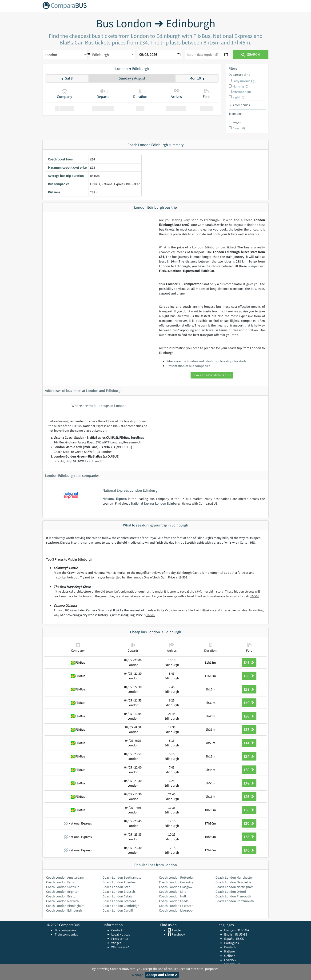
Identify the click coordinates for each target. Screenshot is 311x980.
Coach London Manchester (234, 877)
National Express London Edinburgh (156, 503)
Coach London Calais (117, 896)
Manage (138, 975)
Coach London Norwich (62, 901)
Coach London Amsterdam (65, 877)
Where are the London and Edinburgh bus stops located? (206, 361)
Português (231, 943)
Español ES (232, 939)
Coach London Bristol (61, 896)
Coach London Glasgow (176, 887)
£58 (249, 729)
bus (253, 289)
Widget (116, 943)
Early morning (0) (244, 81)
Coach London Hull (173, 896)
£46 (249, 662)
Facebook (178, 934)
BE (242, 930)
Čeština (230, 956)
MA (247, 930)
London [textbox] (51, 55)
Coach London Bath (116, 887)
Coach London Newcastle (233, 882)
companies (256, 266)
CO (242, 939)
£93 (249, 716)
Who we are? (120, 947)
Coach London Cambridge (121, 906)
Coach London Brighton (63, 892)
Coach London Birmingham (65, 906)
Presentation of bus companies (188, 366)
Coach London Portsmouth (235, 901)
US (241, 934)
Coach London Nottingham (235, 887)
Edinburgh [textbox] (101, 55)
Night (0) (238, 97)
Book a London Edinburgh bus (212, 375)
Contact (117, 930)
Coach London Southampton (123, 877)
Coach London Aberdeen (120, 882)
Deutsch (230, 947)
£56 (249, 676)
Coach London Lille (173, 892)
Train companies (66, 934)
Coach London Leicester (176, 906)
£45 (249, 850)
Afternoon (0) (242, 92)
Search (251, 54)
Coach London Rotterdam (177, 877)
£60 (249, 823)
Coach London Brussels (119, 892)
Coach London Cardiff (118, 910)
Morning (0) (240, 86)
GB (245, 934)
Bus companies (65, 930)
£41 (249, 743)
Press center (120, 939)
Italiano (230, 951)
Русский (230, 960)
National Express (115, 499)
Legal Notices (121, 934)
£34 (249, 756)
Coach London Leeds (174, 901)
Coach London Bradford (119, 901)
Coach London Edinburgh (64, 910)
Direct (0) (239, 128)
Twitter (176, 930)
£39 (249, 689)
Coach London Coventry (176, 882)
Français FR (232, 930)
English (229, 934)
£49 (249, 703)
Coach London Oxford (231, 892)
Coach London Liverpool (176, 910)
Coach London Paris (60, 882)
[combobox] (65, 54)
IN (237, 934)
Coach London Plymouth (233, 896)
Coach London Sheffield (63, 887)
